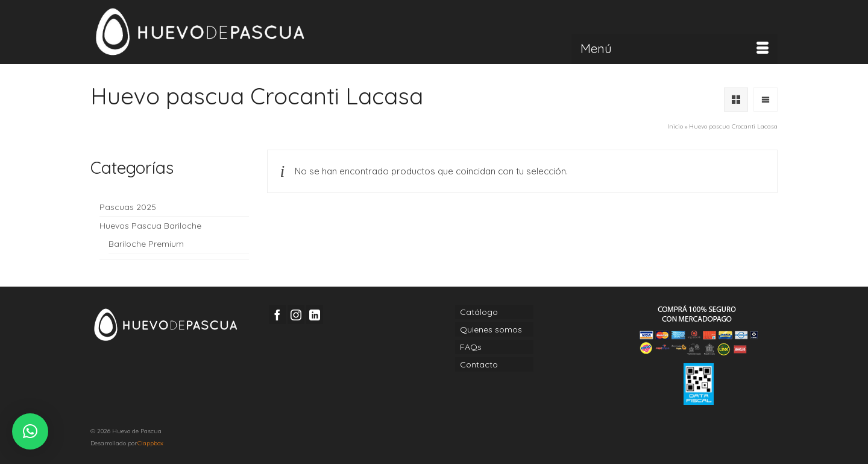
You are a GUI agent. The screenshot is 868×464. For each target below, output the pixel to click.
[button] (30, 431)
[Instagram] (296, 314)
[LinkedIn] (315, 314)
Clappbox (150, 443)
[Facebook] (277, 314)
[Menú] (675, 49)
